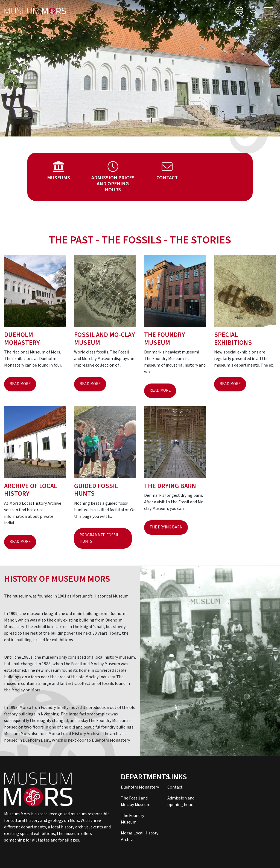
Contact (175, 787)
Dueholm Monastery (140, 787)
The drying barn (166, 527)
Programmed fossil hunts (99, 538)
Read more (20, 384)
